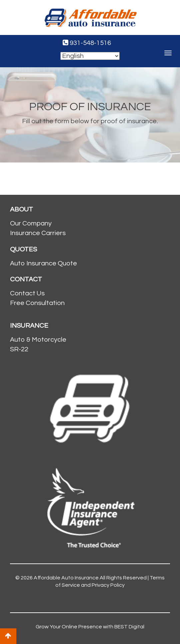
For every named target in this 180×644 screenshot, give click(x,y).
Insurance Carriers (38, 233)
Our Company (31, 223)
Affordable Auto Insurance (66, 578)
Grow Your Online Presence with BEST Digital (90, 627)
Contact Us (27, 293)
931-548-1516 (87, 43)
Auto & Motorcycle (38, 340)
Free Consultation (37, 303)
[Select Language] (90, 56)
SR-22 (19, 349)
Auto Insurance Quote (43, 263)
